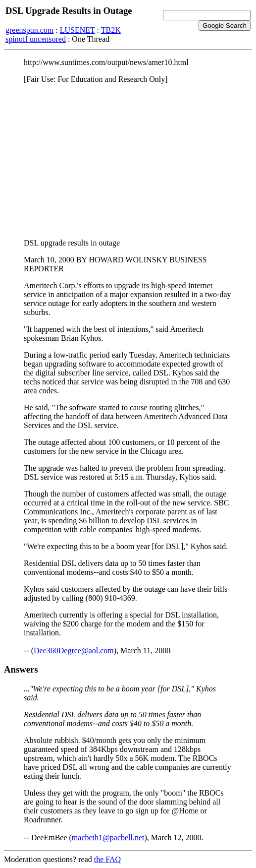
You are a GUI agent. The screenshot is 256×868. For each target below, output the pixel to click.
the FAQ (107, 859)
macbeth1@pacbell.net (108, 837)
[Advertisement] (128, 161)
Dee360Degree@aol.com (74, 651)
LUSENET (77, 30)
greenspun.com (29, 30)
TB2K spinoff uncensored (63, 34)
